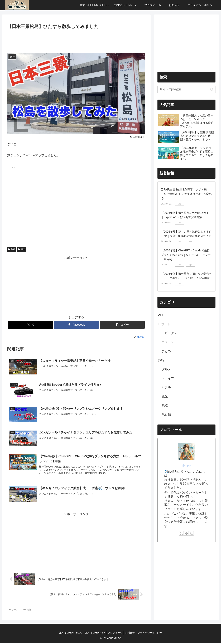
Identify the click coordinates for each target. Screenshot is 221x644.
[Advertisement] (76, 40)
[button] (122, 325)
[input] (186, 89)
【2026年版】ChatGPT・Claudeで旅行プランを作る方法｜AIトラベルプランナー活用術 (186, 255)
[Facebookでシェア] (76, 325)
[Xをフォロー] (181, 533)
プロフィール (115, 633)
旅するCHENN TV (94, 633)
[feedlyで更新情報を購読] (186, 533)
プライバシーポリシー (151, 633)
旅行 (12, 249)
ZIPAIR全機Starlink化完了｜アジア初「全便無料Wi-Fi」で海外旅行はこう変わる (186, 194)
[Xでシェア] (30, 325)
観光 (22, 249)
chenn (186, 466)
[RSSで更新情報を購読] (191, 533)
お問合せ (131, 633)
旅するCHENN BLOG (69, 633)
